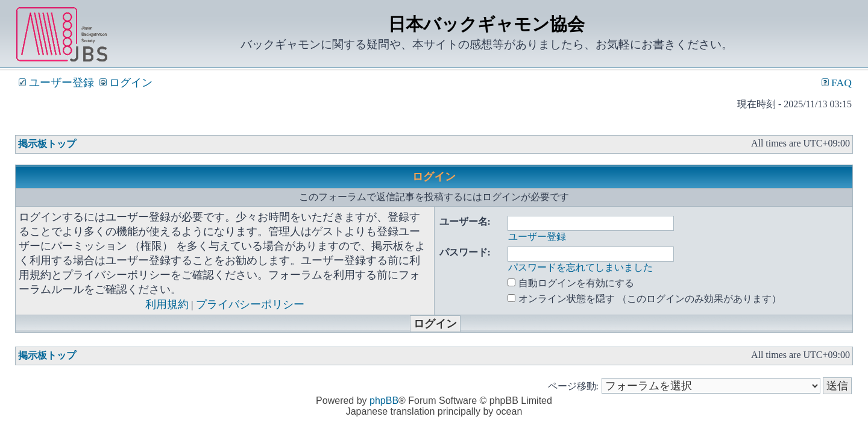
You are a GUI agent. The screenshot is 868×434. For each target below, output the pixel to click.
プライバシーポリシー (250, 304)
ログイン (126, 83)
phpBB (384, 401)
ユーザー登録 (56, 83)
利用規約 (167, 304)
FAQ (837, 83)
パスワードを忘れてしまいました (580, 267)
